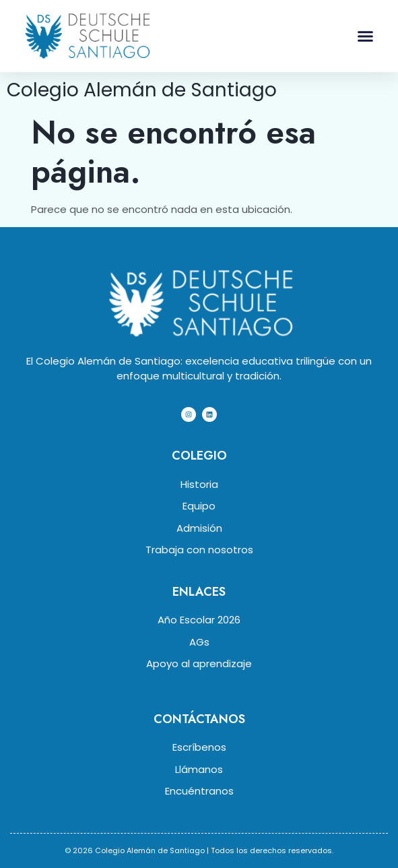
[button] (366, 36)
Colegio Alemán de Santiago (142, 90)
